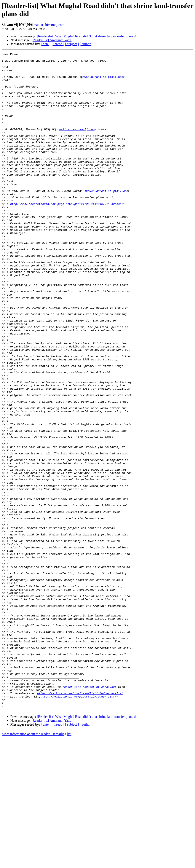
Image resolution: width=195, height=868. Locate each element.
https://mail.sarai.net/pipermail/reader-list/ (78, 825)
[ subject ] (72, 44)
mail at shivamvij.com (49, 25)
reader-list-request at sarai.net (90, 813)
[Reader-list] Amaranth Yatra (52, 40)
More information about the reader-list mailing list (37, 864)
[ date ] (46, 44)
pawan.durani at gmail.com (102, 82)
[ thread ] (58, 44)
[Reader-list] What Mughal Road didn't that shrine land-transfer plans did (88, 36)
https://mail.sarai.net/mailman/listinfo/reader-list (80, 821)
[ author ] (86, 44)
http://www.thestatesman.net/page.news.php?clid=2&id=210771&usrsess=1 (67, 234)
